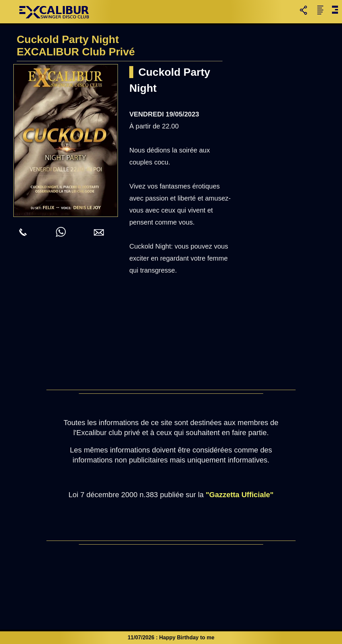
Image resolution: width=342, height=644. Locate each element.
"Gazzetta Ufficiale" (240, 495)
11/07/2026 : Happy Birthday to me (171, 637)
